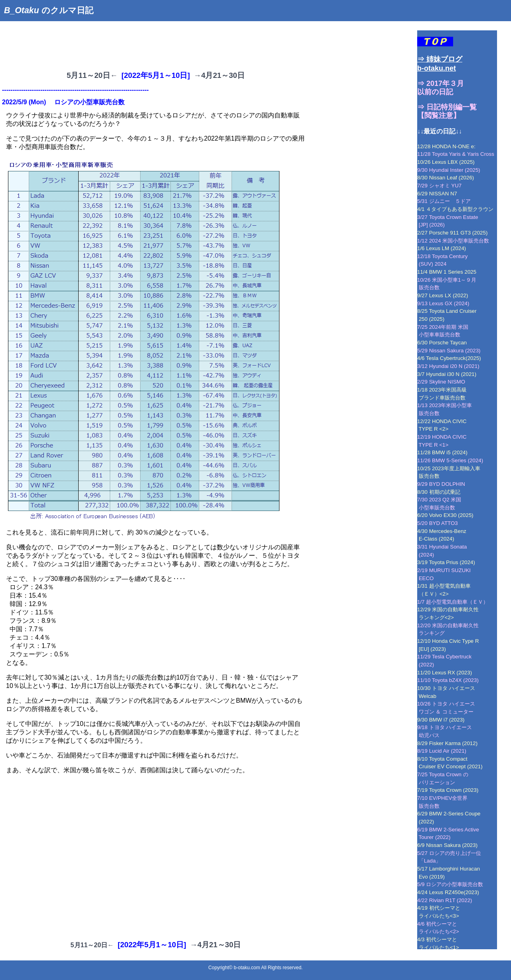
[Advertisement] (145, 43)
